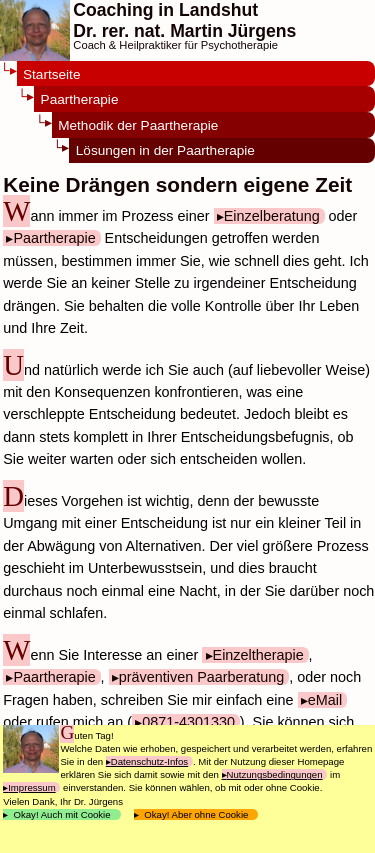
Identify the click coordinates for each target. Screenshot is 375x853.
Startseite (51, 74)
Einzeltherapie (258, 655)
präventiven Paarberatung (202, 677)
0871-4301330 (188, 722)
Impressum (31, 787)
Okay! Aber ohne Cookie (196, 814)
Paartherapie (80, 99)
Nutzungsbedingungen (275, 774)
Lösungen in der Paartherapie (165, 150)
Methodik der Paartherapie (138, 125)
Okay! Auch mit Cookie (62, 814)
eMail (325, 700)
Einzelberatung (272, 216)
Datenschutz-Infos (149, 761)
